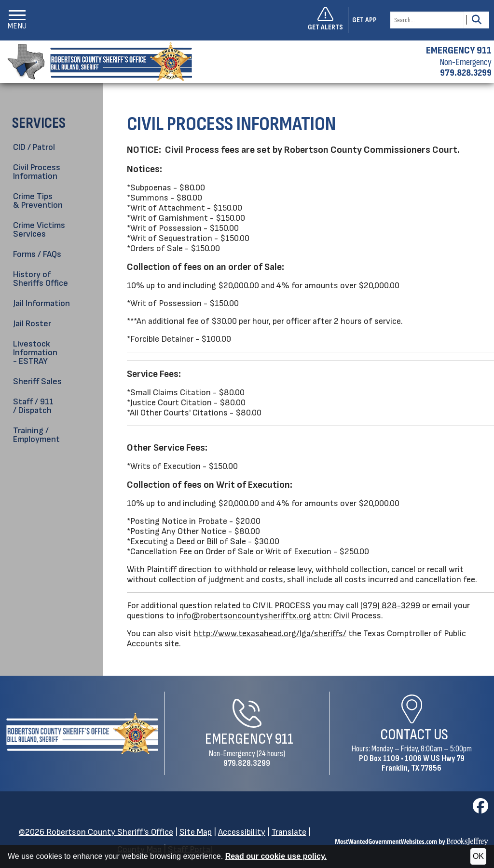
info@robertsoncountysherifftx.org (244, 616)
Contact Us (414, 735)
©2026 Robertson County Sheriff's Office (96, 832)
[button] (17, 20)
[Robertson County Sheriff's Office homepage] (96, 62)
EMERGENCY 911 (459, 51)
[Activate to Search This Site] (476, 20)
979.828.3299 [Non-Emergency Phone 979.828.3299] (247, 763)
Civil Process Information (37, 172)
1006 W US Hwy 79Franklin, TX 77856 (423, 763)
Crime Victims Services (39, 230)
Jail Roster (32, 324)
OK (478, 856)
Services (39, 123)
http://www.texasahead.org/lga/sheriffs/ (270, 634)
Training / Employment (36, 435)
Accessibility (242, 832)
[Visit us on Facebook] (480, 809)
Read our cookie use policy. (276, 856)
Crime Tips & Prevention (38, 201)
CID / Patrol (34, 147)
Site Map (196, 832)
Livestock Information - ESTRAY (35, 353)
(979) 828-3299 (390, 606)
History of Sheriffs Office (41, 279)
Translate (289, 832)
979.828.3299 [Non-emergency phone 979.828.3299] (466, 73)
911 (284, 739)
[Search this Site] (427, 20)
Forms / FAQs (37, 254)
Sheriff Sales (37, 381)
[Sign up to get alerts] (328, 20)
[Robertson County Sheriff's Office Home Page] (82, 734)
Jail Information (41, 303)
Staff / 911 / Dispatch (33, 406)
